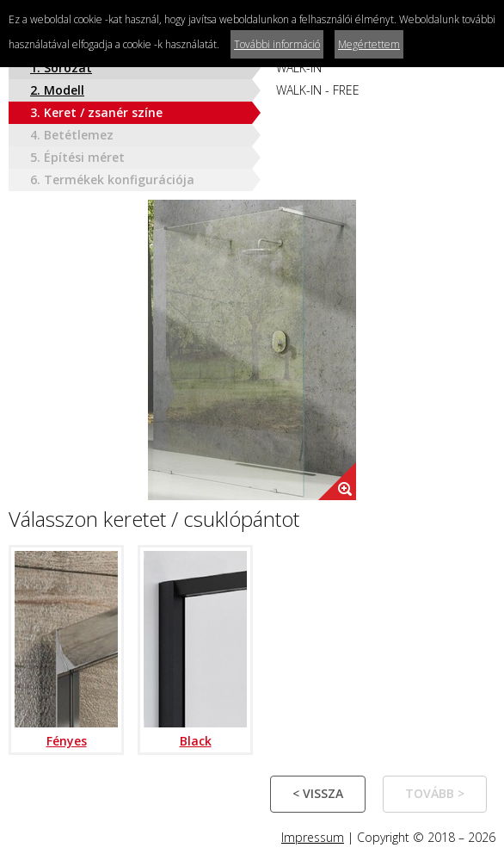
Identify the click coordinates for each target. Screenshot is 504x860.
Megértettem (369, 44)
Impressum (313, 837)
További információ (277, 44)
